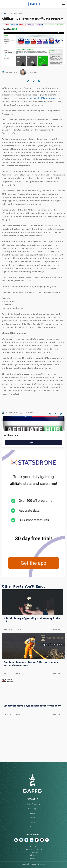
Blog (10, 13)
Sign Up (34, 442)
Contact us (33, 852)
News (32, 827)
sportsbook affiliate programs (43, 98)
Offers (32, 818)
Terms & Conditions (34, 849)
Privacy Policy (33, 858)
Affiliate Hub (11, 435)
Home (4, 13)
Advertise (33, 855)
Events (32, 822)
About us (33, 846)
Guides (32, 813)
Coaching (32, 809)
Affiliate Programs (32, 804)
